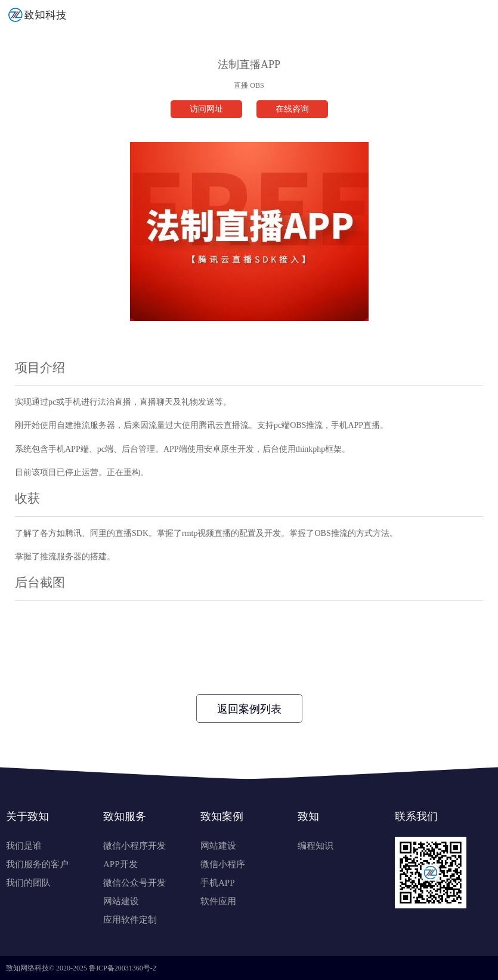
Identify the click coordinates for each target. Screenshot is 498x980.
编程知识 (315, 846)
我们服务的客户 (37, 864)
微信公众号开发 (134, 883)
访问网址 (206, 109)
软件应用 (218, 901)
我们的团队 (28, 883)
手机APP (218, 883)
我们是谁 (24, 846)
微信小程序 (223, 864)
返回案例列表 (249, 709)
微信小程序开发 (134, 846)
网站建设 (121, 901)
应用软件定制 (130, 920)
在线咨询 (292, 109)
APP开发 (120, 864)
